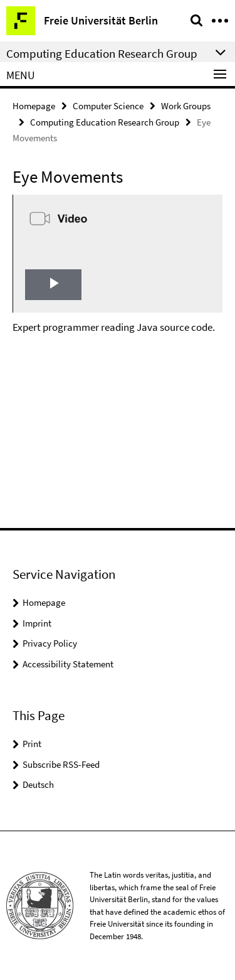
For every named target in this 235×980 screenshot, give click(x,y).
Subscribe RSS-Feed (61, 764)
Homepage (34, 106)
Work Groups (186, 106)
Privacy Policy (50, 643)
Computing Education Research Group (105, 122)
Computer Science (108, 106)
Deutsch (38, 784)
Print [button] (32, 744)
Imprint (37, 623)
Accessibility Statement (68, 664)
